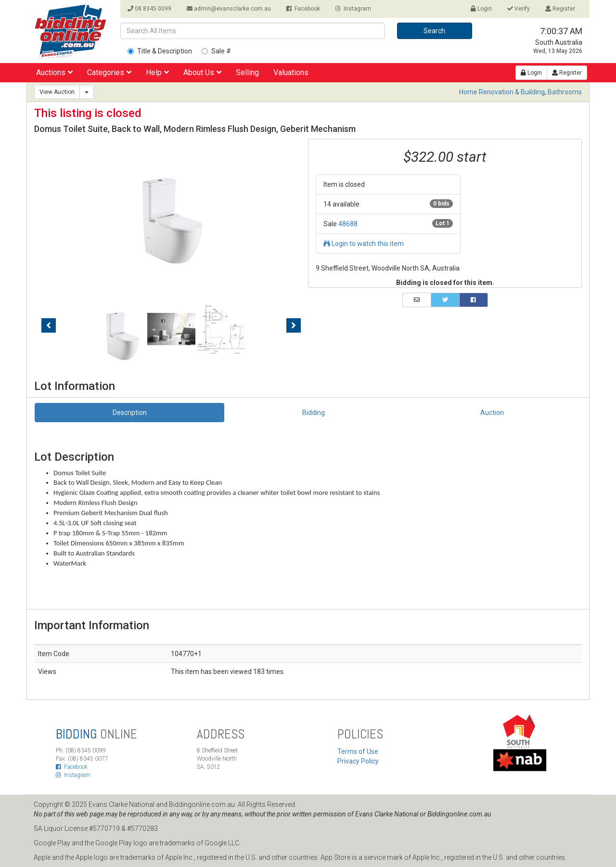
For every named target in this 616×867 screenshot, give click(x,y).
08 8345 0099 (149, 9)
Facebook (303, 9)
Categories (109, 72)
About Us (202, 72)
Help (157, 72)
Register (560, 9)
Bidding (314, 413)
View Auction (57, 92)
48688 (348, 224)
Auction (492, 413)
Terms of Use (358, 751)
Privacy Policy (358, 761)
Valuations (291, 72)
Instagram (353, 9)
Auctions (54, 72)
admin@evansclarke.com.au (229, 9)
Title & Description (160, 51)
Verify (519, 9)
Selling (247, 72)
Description (130, 413)
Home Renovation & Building (502, 92)
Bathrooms (565, 92)
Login (481, 9)
